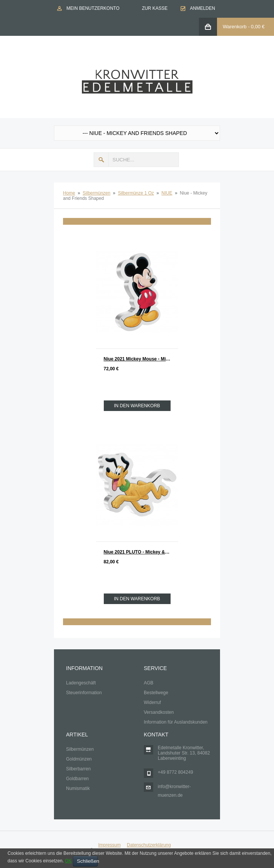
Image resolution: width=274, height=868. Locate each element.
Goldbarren (77, 779)
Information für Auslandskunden (176, 722)
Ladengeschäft (81, 683)
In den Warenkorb (137, 406)
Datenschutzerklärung (149, 845)
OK (68, 861)
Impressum (109, 845)
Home (69, 193)
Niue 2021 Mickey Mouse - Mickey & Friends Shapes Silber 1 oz (141, 359)
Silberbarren (78, 769)
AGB (149, 683)
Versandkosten (159, 712)
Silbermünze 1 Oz (136, 193)
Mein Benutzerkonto (93, 8)
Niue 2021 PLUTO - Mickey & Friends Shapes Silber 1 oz (141, 552)
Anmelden (202, 8)
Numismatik (78, 788)
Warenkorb (235, 27)
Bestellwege (156, 693)
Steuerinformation (84, 693)
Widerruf (152, 702)
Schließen (87, 861)
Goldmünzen (79, 759)
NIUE (167, 193)
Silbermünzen (96, 193)
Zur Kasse (155, 8)
